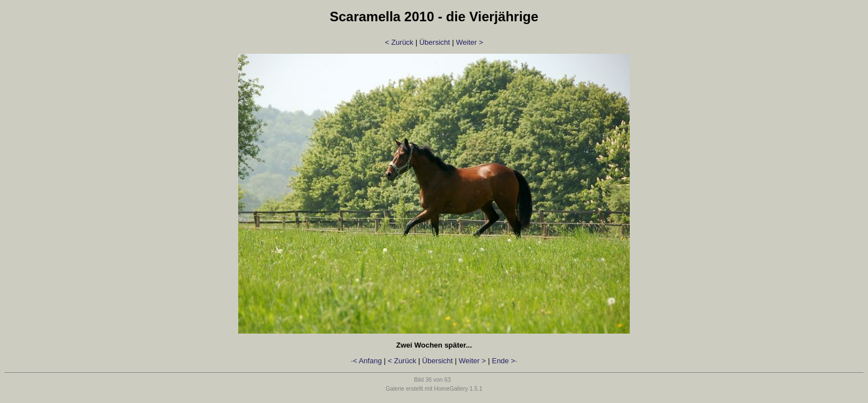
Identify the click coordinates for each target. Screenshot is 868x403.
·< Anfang (366, 361)
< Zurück (399, 42)
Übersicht (435, 42)
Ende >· (504, 361)
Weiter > (470, 42)
